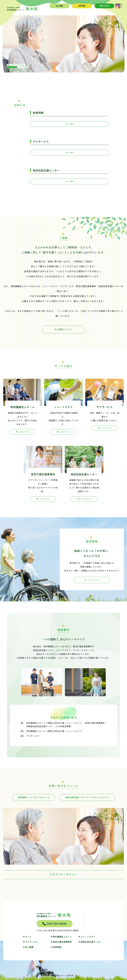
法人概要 (59, 6)
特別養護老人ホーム (61, 937)
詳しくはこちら (92, 580)
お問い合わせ (104, 6)
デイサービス (30, 942)
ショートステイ (87, 937)
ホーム (27, 937)
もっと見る (70, 124)
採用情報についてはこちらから (34, 797)
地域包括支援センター (90, 942)
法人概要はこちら (63, 329)
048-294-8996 (55, 924)
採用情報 (82, 6)
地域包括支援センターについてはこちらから (87, 797)
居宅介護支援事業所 (61, 942)
